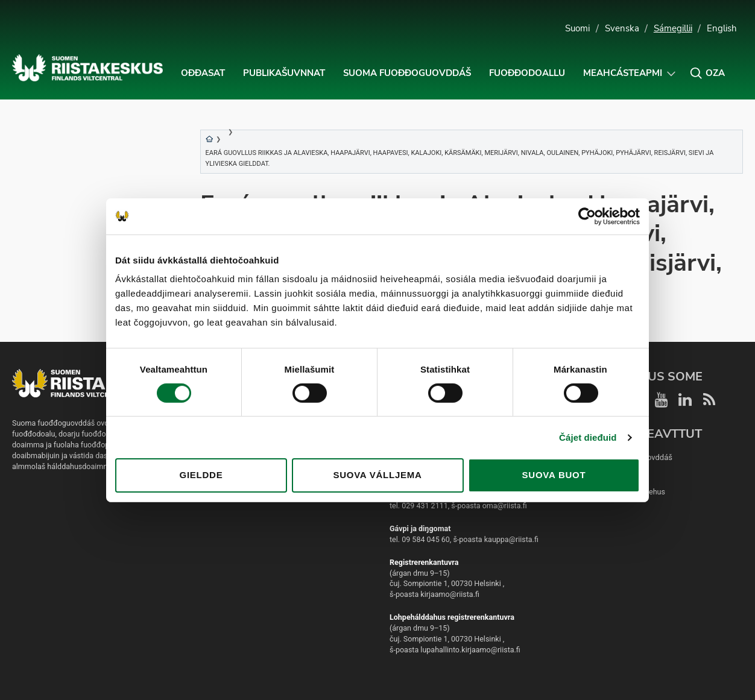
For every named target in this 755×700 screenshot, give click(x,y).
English (722, 28)
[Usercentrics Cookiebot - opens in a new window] (587, 216)
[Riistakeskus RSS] (710, 399)
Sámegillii (673, 28)
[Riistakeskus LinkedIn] (686, 399)
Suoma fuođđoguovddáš (407, 73)
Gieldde (201, 475)
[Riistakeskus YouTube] (662, 399)
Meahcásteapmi (623, 73)
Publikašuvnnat (284, 73)
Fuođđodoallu (527, 73)
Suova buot (554, 475)
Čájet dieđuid (588, 437)
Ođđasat (203, 73)
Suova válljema (377, 475)
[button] (707, 73)
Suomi (577, 28)
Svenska (622, 28)
